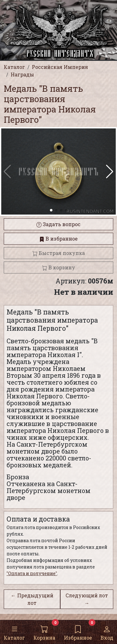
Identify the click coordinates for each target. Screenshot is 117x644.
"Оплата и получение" (32, 573)
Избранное (78, 632)
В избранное (58, 239)
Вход (107, 632)
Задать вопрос (58, 224)
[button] (110, 172)
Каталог (14, 632)
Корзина (44, 632)
